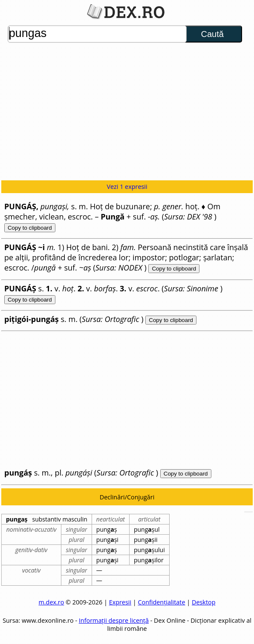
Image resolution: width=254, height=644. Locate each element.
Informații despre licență (114, 620)
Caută (212, 34)
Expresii (120, 602)
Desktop (204, 602)
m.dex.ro (52, 602)
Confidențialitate (161, 602)
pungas (97, 34)
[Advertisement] (127, 112)
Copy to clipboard (30, 228)
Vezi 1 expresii (127, 187)
